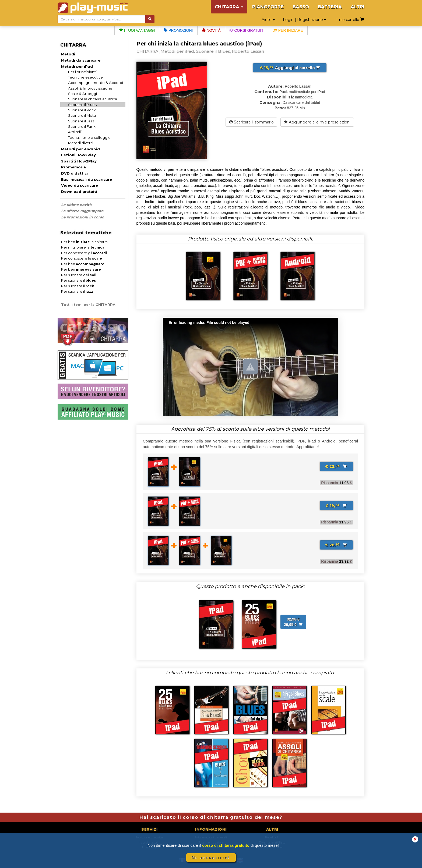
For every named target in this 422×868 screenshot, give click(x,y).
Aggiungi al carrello (290, 68)
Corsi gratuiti (247, 30)
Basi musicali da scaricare (87, 179)
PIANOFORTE (268, 7)
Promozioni (178, 30)
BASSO (301, 7)
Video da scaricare (80, 185)
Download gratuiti (79, 192)
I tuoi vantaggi (137, 30)
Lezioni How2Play (78, 155)
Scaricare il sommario (251, 122)
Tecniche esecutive (85, 77)
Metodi (68, 54)
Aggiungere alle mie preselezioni (317, 122)
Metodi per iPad (77, 66)
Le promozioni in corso (83, 217)
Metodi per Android (80, 149)
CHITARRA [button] (229, 7)
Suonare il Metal (82, 115)
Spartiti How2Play (79, 161)
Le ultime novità (76, 205)
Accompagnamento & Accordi (96, 83)
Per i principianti (82, 72)
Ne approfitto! (211, 858)
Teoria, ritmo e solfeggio (89, 137)
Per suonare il (79, 280)
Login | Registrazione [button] (305, 20)
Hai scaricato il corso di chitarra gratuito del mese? (211, 817)
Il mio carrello (349, 20)
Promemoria (73, 167)
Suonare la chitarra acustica (93, 99)
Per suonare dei (79, 275)
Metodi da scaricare (81, 60)
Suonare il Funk (82, 126)
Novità (211, 30)
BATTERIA (330, 7)
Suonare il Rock (82, 110)
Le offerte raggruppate (82, 211)
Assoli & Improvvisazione (90, 88)
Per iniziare (288, 30)
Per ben (83, 264)
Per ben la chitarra (84, 242)
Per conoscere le (82, 258)
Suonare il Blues (82, 105)
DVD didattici (74, 173)
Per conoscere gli (84, 253)
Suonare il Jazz (81, 121)
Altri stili (75, 132)
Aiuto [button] (268, 20)
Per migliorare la (83, 247)
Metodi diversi (81, 143)
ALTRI (358, 7)
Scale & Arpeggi (82, 94)
